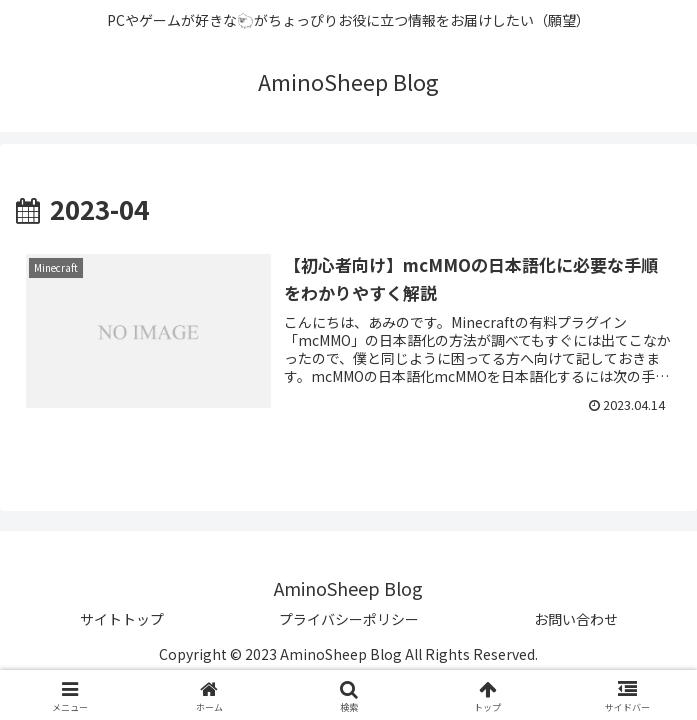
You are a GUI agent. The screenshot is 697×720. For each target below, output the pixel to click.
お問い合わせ (576, 619)
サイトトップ (122, 619)
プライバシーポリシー (349, 619)
